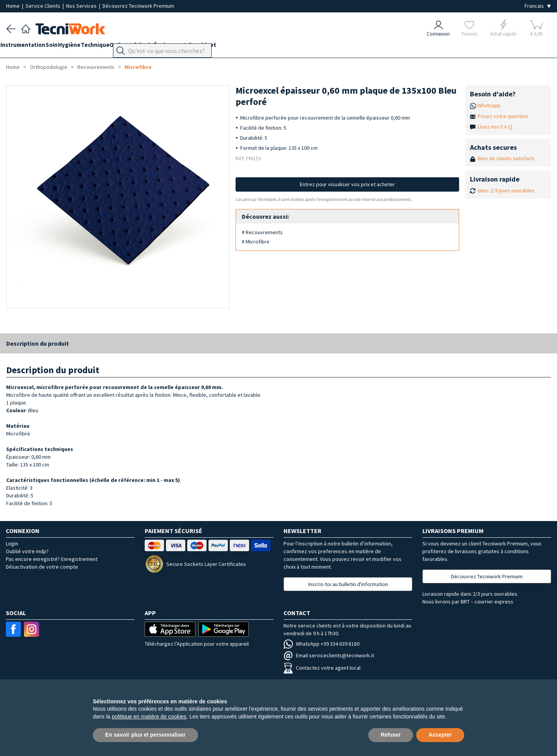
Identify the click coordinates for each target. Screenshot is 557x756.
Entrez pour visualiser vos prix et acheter (347, 184)
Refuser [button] (391, 735)
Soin (63, 47)
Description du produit (38, 343)
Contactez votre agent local (322, 668)
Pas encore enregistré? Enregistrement (52, 559)
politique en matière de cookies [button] (149, 717)
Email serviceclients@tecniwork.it (329, 655)
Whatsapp (489, 105)
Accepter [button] (440, 735)
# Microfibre (256, 242)
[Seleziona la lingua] (538, 6)
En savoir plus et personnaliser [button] (145, 735)
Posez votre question (503, 116)
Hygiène (87, 47)
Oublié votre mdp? (27, 551)
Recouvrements (96, 67)
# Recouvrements (262, 232)
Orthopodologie (161, 47)
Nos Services (82, 6)
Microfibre (138, 67)
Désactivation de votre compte (42, 567)
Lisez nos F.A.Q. (495, 127)
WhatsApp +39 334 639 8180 (321, 644)
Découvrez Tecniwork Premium (138, 6)
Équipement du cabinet (220, 47)
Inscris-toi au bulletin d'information (348, 584)
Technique (118, 47)
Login (12, 543)
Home (14, 6)
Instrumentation (29, 47)
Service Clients (44, 6)
